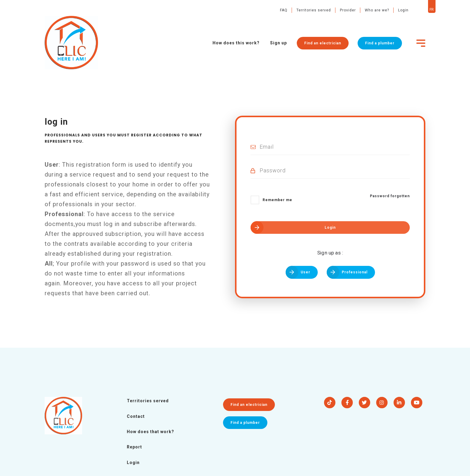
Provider (338, 10)
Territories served (304, 10)
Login (393, 10)
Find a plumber (378, 46)
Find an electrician (321, 46)
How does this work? (234, 46)
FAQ (274, 10)
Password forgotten (390, 196)
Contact (136, 416)
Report (134, 447)
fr (422, 10)
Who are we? (367, 10)
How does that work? (150, 432)
